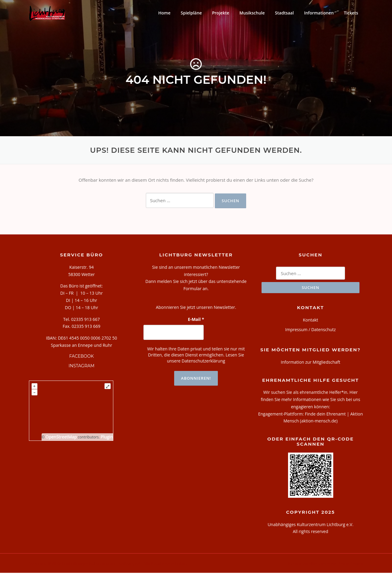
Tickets (351, 13)
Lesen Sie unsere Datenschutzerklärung (205, 359)
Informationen (319, 13)
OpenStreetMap (61, 438)
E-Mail (196, 320)
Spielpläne (191, 13)
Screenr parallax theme (309, 564)
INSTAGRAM (82, 367)
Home (164, 13)
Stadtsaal (285, 13)
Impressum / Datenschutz (311, 330)
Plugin (106, 438)
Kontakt (310, 321)
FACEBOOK (82, 357)
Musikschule (252, 13)
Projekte (221, 13)
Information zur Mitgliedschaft (310, 363)
